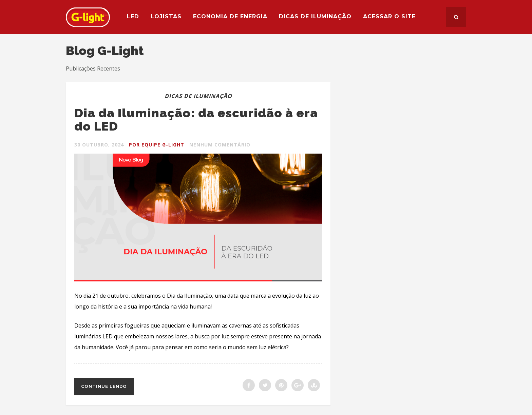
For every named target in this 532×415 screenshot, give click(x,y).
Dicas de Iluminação (315, 16)
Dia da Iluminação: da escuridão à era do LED (196, 120)
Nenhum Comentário (220, 145)
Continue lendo (104, 386)
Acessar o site (389, 16)
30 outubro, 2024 (99, 145)
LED (133, 16)
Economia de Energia (230, 16)
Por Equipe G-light (157, 145)
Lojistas (166, 16)
